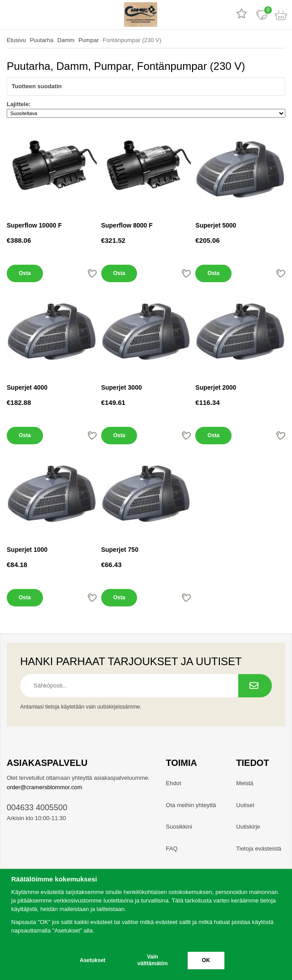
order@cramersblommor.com (45, 787)
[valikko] (10, 15)
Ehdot (173, 783)
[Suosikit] (262, 15)
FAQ (172, 849)
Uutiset (245, 805)
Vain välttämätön (152, 960)
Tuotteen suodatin (146, 87)
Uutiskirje (248, 827)
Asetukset (92, 960)
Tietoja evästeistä (259, 849)
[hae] (30, 15)
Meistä (245, 783)
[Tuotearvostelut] (242, 15)
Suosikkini (179, 827)
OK (206, 960)
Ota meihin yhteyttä (191, 805)
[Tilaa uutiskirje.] (255, 686)
